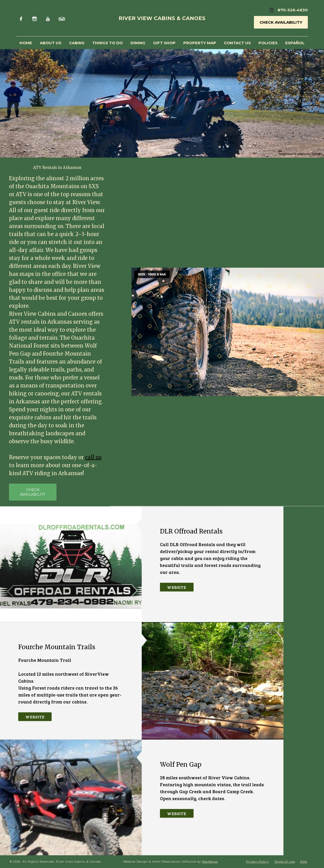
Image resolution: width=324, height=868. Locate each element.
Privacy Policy (257, 862)
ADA (304, 862)
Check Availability (281, 22)
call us (93, 458)
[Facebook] (22, 18)
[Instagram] (35, 18)
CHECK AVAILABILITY (33, 492)
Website (177, 587)
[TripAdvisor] (62, 18)
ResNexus (210, 862)
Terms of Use (285, 862)
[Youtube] (48, 18)
